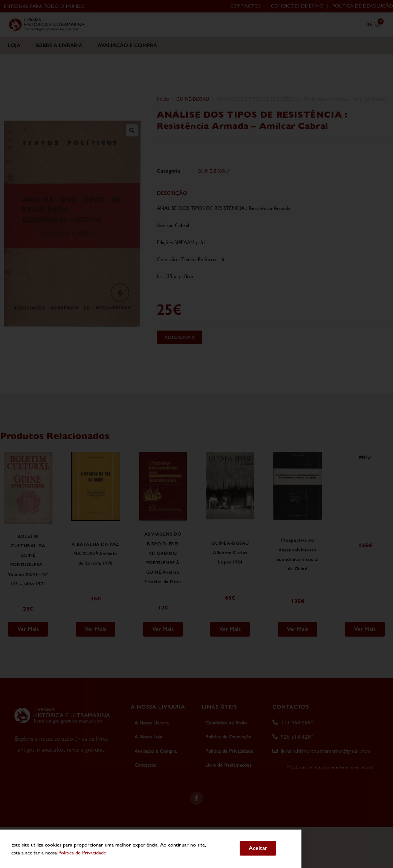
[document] (196, 434)
